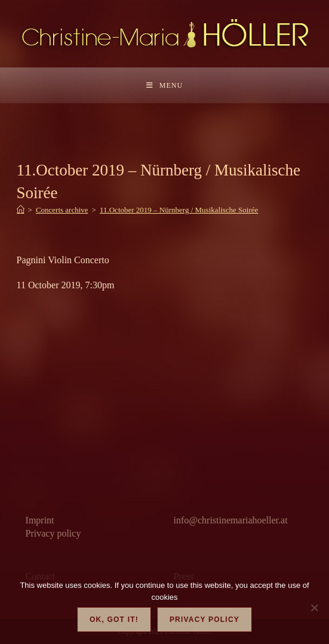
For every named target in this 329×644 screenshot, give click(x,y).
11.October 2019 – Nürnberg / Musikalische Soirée (179, 210)
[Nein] (314, 608)
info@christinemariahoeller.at (230, 520)
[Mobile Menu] (164, 85)
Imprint (40, 520)
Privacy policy (53, 533)
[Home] (21, 210)
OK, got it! (114, 620)
